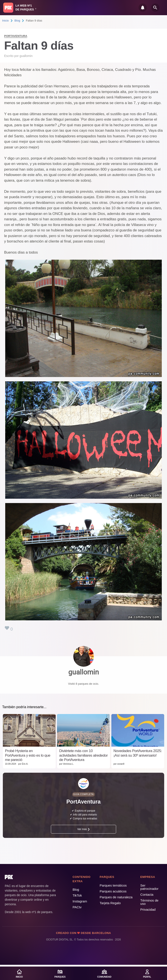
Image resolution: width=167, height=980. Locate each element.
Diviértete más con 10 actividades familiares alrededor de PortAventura (83, 755)
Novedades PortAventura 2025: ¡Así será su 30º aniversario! (138, 753)
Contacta (147, 894)
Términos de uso (149, 902)
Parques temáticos (113, 885)
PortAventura (16, 36)
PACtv (77, 907)
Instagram (80, 901)
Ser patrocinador (149, 887)
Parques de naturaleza (116, 897)
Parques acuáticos (113, 891)
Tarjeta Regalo (110, 903)
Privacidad (148, 909)
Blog (17, 21)
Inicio (5, 21)
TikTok (77, 895)
